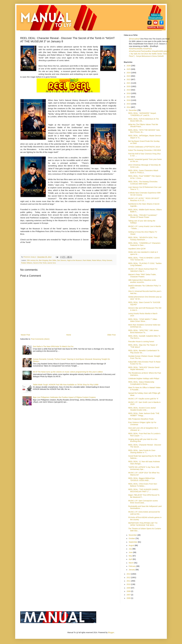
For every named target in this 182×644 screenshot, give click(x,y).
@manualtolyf (134, 39)
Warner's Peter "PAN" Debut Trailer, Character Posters (142, 276)
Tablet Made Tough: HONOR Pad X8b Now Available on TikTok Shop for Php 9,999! (66, 385)
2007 (129, 595)
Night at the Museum (74, 260)
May (131, 556)
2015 (129, 104)
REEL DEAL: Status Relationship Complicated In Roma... (141, 383)
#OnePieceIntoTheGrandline (140, 51)
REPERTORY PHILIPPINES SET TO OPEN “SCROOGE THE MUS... (143, 524)
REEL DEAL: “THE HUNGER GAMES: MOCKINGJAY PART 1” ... (143, 490)
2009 (129, 588)
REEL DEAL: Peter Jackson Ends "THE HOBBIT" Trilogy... (144, 414)
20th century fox (32, 260)
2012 (129, 577)
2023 (129, 76)
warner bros (52, 263)
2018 (129, 93)
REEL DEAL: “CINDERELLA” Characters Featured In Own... (144, 244)
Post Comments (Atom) (40, 339)
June (131, 552)
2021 (129, 83)
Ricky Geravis (107, 260)
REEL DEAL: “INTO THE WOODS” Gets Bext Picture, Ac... (144, 131)
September (133, 542)
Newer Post (25, 335)
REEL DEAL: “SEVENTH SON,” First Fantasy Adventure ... (143, 239)
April (131, 559)
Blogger (111, 632)
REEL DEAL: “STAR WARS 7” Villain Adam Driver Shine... (143, 320)
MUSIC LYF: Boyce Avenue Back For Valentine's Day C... (143, 270)
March (131, 563)
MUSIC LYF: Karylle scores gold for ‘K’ (143, 399)
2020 (129, 86)
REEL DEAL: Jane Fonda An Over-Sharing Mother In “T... (142, 451)
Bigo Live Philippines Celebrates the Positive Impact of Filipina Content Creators (64, 397)
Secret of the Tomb (40, 263)
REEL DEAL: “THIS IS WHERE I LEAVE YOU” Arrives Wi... (144, 259)
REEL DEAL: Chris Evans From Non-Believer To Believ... (143, 485)
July (130, 549)
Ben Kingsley (44, 260)
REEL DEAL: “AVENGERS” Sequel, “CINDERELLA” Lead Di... (142, 114)
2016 (129, 100)
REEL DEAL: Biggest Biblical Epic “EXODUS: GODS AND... (142, 479)
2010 (129, 584)
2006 (129, 598)
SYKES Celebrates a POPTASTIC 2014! (144, 147)
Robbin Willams (27, 263)
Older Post (111, 335)
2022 (129, 79)
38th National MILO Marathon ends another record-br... (142, 281)
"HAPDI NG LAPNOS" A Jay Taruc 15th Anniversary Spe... (144, 468)
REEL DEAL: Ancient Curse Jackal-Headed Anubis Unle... (142, 409)
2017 (129, 97)
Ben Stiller (53, 260)
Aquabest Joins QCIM (137, 249)
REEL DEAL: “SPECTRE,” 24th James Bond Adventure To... (143, 331)
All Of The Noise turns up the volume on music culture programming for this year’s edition (68, 372)
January (132, 570)
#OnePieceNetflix (136, 49)
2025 (129, 69)
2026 (129, 66)
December (133, 110)
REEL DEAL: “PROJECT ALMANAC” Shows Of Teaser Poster (143, 216)
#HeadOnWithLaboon (160, 51)
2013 (129, 574)
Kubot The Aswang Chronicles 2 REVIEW (145, 150)
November (133, 535)
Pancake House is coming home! (141, 342)
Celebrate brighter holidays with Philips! (144, 379)
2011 (129, 581)
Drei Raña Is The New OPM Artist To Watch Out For (53, 346)
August (132, 545)
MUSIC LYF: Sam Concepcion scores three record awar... (143, 502)
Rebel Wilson (97, 260)
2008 (129, 591)
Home (69, 335)
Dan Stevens (62, 260)
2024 (129, 73)
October (132, 538)
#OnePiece (147, 49)
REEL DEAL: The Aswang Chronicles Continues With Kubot (143, 183)
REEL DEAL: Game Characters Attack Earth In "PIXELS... (143, 172)
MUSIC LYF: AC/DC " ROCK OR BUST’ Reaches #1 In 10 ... (144, 199)
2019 (129, 90)
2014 (129, 107)
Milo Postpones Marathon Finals (141, 419)
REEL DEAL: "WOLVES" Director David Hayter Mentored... (144, 368)
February (132, 566)
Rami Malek (87, 260)
